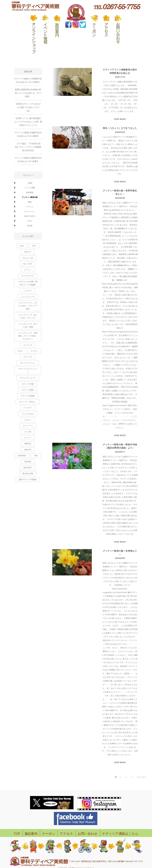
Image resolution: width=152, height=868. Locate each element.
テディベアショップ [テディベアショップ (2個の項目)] (28, 378)
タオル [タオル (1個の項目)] (20, 351)
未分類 (30, 226)
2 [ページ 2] (121, 777)
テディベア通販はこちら (120, 833)
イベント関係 (30, 188)
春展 (30, 202)
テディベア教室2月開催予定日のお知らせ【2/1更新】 (28, 160)
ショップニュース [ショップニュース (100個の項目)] (28, 297)
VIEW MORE (120, 119)
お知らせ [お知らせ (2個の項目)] (28, 252)
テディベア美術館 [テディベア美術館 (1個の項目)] (28, 396)
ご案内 (30, 183)
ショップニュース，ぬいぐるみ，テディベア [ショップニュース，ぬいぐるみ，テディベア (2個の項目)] (28, 316)
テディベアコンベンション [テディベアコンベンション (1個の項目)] (28, 370)
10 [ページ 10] (131, 777)
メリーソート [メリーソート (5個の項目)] (28, 426)
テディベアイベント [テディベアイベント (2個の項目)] (28, 363)
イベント (30, 207)
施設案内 (31, 833)
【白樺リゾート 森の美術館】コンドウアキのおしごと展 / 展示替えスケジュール (28, 122)
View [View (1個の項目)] (34, 246)
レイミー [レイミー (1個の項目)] (28, 438)
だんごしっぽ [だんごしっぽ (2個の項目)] (28, 258)
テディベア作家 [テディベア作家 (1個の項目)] (28, 384)
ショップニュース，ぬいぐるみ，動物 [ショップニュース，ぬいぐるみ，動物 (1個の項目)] (28, 325)
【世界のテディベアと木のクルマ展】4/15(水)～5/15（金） (28, 107)
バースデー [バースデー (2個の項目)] (28, 408)
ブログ (30, 221)
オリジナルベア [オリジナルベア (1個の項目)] (28, 276)
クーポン (49, 833)
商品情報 (30, 192)
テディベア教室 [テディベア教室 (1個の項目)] (28, 390)
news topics (30, 216)
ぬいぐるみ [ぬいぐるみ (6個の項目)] (28, 264)
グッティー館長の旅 (30, 197)
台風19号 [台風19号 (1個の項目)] (28, 450)
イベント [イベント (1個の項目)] (28, 270)
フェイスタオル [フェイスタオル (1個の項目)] (28, 414)
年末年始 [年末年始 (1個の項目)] (28, 462)
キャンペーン (30, 211)
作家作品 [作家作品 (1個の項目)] (28, 444)
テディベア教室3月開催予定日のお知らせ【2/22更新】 (28, 134)
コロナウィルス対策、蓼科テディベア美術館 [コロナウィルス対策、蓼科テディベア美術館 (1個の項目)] (28, 283)
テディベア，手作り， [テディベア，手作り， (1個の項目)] (28, 402)
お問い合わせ (88, 833)
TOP (17, 833)
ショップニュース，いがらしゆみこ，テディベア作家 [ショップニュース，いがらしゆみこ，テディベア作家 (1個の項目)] (28, 306)
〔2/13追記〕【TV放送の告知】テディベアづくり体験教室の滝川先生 (28, 147)
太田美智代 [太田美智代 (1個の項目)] (22, 456)
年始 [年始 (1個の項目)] (36, 456)
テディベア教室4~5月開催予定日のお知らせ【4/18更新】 (28, 80)
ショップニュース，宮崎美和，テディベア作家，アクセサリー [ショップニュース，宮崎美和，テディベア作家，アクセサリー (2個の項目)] (28, 336)
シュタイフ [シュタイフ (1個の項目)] (28, 291)
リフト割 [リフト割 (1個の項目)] (28, 432)
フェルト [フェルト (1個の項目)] (28, 420)
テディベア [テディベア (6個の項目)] (28, 357)
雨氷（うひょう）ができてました (120, 128)
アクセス (66, 833)
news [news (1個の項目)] (22, 246)
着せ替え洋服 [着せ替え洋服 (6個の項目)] (28, 473)
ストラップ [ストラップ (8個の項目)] (28, 345)
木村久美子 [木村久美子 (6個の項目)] (28, 467)
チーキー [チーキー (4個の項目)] (34, 351)
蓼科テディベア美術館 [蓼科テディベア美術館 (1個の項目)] (28, 479)
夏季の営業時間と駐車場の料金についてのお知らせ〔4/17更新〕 (28, 93)
